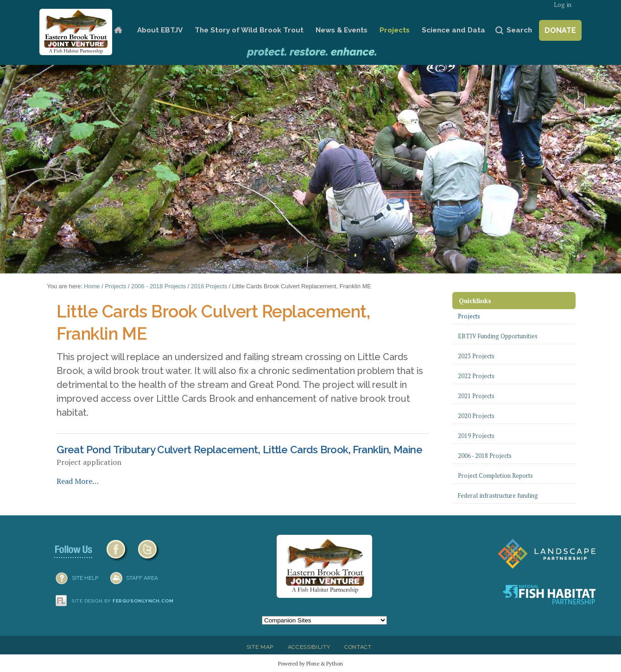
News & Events (342, 30)
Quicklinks (475, 301)
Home (118, 30)
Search (519, 30)
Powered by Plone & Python (310, 663)
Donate (560, 30)
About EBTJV (160, 30)
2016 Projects (209, 286)
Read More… (78, 481)
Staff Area (142, 578)
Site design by (123, 601)
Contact (358, 647)
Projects (395, 30)
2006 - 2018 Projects (158, 286)
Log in (563, 5)
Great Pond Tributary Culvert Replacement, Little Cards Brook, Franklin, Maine (239, 450)
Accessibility (309, 647)
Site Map (260, 647)
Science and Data (453, 30)
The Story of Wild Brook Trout (249, 30)
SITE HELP (85, 578)
